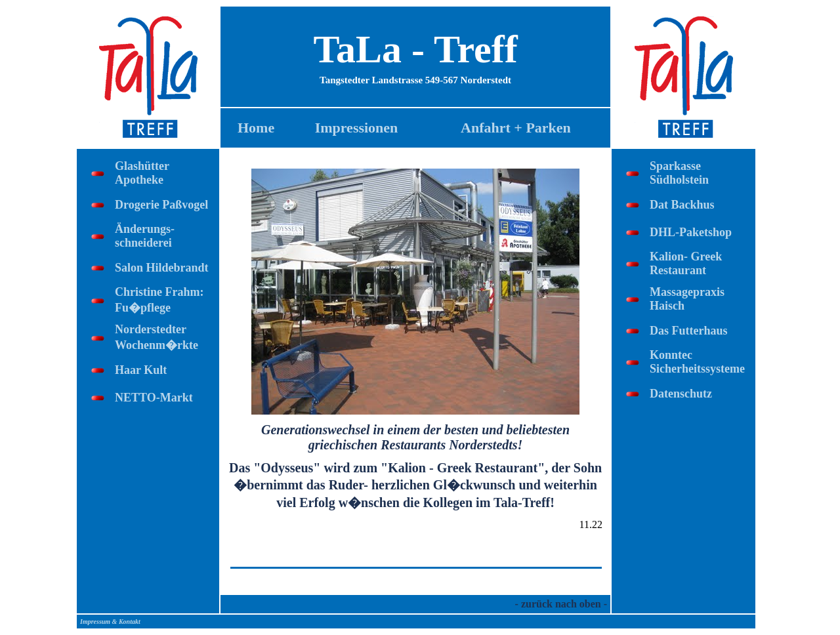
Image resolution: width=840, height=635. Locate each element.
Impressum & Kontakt (110, 622)
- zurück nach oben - (561, 604)
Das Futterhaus (689, 331)
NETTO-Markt (154, 398)
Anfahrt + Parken (516, 128)
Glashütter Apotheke (142, 173)
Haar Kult (141, 370)
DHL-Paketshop (691, 232)
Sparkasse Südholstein (679, 173)
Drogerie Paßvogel (161, 205)
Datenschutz (681, 394)
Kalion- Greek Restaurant (686, 263)
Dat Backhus (682, 205)
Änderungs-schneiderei (145, 236)
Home (256, 128)
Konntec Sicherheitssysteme (697, 362)
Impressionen (357, 128)
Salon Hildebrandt (162, 268)
